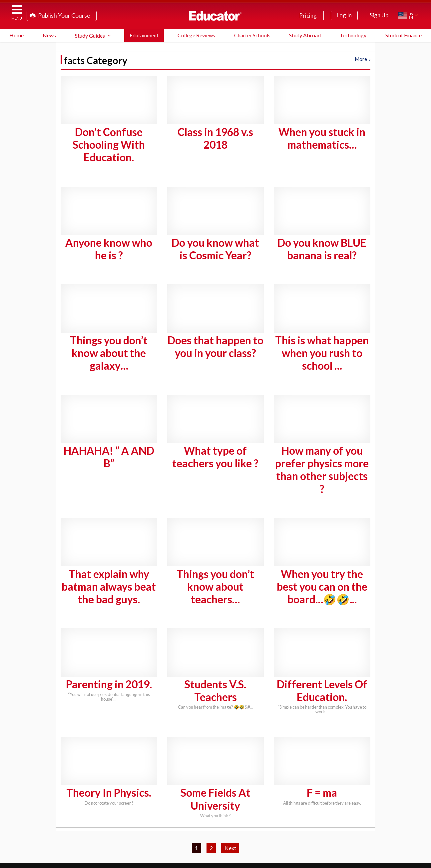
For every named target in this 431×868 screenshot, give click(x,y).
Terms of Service (373, 860)
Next (230, 753)
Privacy (397, 860)
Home (16, 35)
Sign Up (379, 15)
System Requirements (248, 827)
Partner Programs (147, 837)
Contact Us (259, 837)
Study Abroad (305, 35)
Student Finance (404, 35)
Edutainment (144, 35)
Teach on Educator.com (102, 827)
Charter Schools (252, 35)
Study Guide (159, 827)
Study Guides (90, 35)
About (414, 860)
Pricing (308, 15)
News (49, 35)
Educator (215, 16)
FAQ (197, 827)
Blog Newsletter (207, 837)
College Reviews (196, 35)
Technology (353, 35)
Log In (344, 15)
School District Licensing (323, 827)
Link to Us (303, 837)
